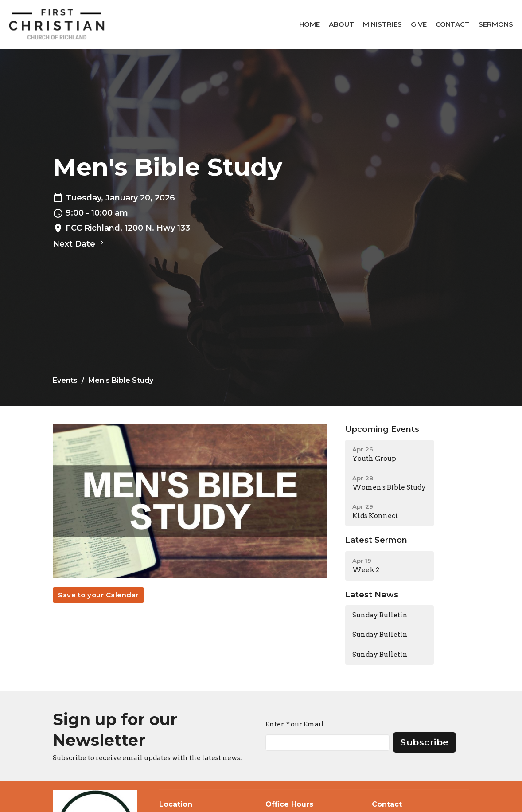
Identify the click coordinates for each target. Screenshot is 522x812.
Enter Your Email (295, 724)
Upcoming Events (382, 429)
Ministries (382, 24)
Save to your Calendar (98, 595)
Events (65, 380)
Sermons (496, 24)
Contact (453, 24)
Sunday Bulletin (380, 615)
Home (310, 24)
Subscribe (425, 742)
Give (419, 24)
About (341, 24)
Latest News (372, 595)
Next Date (79, 243)
